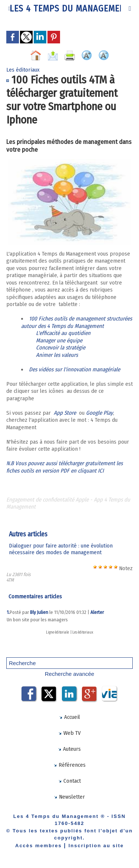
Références (69, 765)
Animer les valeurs (57, 355)
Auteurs (69, 749)
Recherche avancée (69, 674)
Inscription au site (96, 846)
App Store (66, 413)
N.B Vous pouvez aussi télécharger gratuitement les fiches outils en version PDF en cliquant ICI (64, 467)
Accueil (69, 717)
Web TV (69, 733)
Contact (69, 781)
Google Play (100, 413)
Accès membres (39, 846)
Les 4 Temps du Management (70, 9)
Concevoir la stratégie (61, 348)
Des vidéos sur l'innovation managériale (75, 369)
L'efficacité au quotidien (64, 333)
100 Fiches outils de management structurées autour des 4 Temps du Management (77, 322)
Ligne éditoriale (57, 632)
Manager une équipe (60, 341)
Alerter (97, 612)
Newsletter (69, 797)
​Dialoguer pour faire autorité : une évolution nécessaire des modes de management (61, 549)
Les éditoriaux (83, 632)
